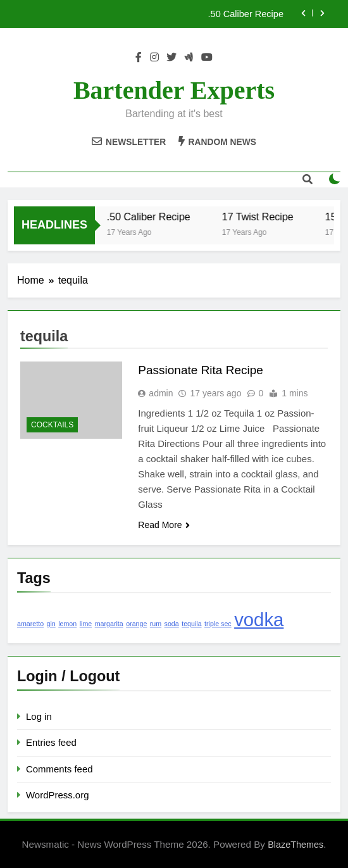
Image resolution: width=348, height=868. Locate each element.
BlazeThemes (295, 845)
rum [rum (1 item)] (156, 624)
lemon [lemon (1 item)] (67, 624)
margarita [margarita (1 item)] (109, 624)
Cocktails (52, 425)
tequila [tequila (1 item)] (191, 624)
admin (161, 393)
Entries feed (51, 742)
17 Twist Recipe (265, 217)
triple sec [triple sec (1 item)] (218, 624)
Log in (39, 716)
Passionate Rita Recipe (201, 370)
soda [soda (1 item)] (172, 624)
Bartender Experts (174, 90)
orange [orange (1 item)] (136, 624)
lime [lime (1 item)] (86, 624)
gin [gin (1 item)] (51, 624)
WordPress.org (57, 795)
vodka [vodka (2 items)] (259, 620)
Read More (164, 525)
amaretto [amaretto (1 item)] (30, 624)
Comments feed (59, 769)
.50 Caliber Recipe (246, 14)
